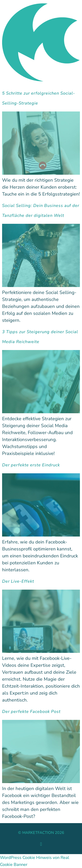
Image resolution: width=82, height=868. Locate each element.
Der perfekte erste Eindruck (31, 465)
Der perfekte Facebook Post (31, 712)
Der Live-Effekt (18, 581)
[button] (41, 844)
